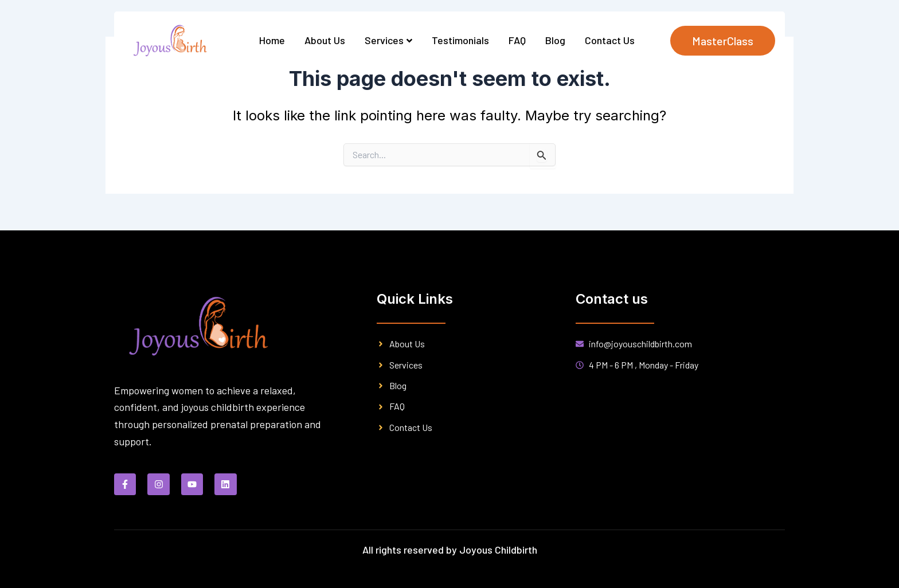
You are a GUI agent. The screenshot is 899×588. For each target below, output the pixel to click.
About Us (325, 40)
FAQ (517, 40)
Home (272, 40)
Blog (555, 40)
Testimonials (460, 40)
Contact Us (610, 40)
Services (388, 40)
